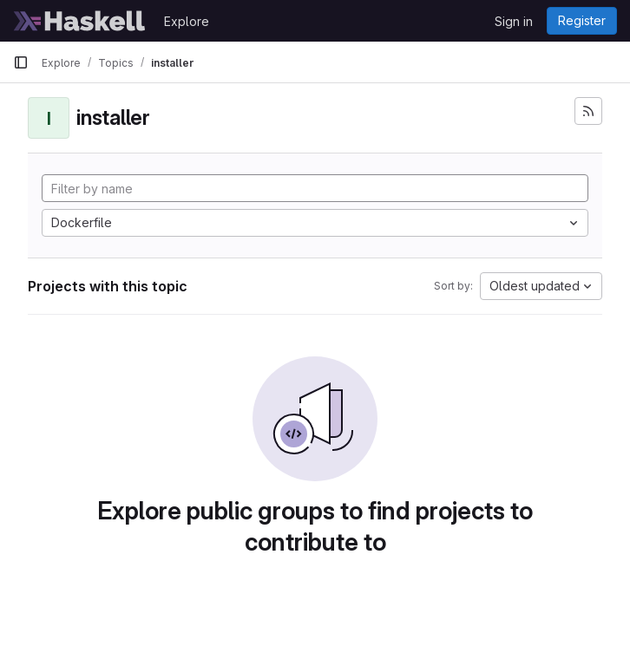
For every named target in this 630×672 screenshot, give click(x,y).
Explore (187, 21)
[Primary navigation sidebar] (21, 62)
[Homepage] (80, 21)
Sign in (514, 21)
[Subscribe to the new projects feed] (588, 111)
